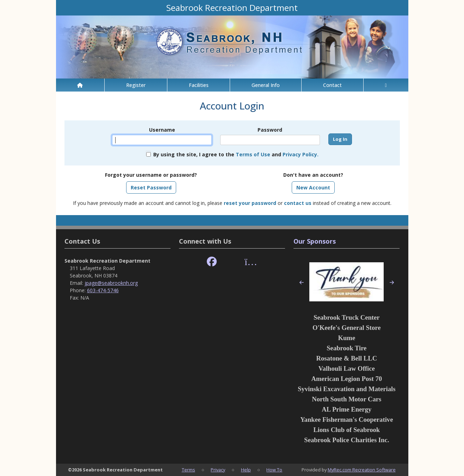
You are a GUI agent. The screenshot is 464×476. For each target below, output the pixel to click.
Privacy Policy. (301, 154)
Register (136, 85)
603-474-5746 (103, 290)
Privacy (218, 470)
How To (274, 470)
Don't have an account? (313, 175)
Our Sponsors (315, 241)
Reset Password (151, 187)
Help (246, 470)
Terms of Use (253, 154)
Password (270, 130)
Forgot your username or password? (151, 175)
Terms (188, 470)
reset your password (250, 203)
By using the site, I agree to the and (236, 154)
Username (162, 130)
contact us (298, 203)
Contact (332, 85)
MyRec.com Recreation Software (362, 470)
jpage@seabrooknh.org (111, 283)
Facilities (199, 85)
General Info (266, 85)
